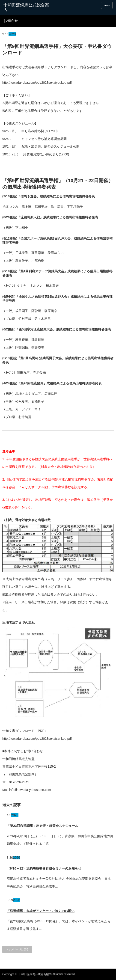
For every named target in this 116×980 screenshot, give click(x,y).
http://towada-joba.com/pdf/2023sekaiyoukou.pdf (37, 83)
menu (107, 5)
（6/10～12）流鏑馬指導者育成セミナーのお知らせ (44, 868)
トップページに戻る (17, 949)
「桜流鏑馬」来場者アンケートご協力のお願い (41, 911)
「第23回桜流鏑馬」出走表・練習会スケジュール (42, 826)
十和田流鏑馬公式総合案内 (26, 8)
